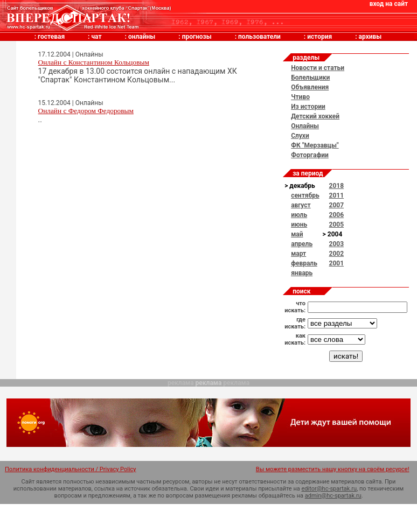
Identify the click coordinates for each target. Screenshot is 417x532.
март (298, 254)
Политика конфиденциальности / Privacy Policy (71, 469)
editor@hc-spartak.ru (329, 489)
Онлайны (305, 126)
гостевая (51, 37)
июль (299, 215)
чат (96, 37)
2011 (337, 195)
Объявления (310, 87)
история (319, 37)
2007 (337, 205)
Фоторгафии (310, 155)
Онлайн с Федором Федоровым (86, 111)
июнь (299, 225)
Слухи (300, 136)
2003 (337, 244)
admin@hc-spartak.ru (333, 496)
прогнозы (197, 37)
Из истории (308, 107)
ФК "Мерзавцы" (315, 145)
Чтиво (300, 97)
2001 (337, 263)
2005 (337, 225)
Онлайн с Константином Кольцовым (94, 62)
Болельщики (310, 78)
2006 (337, 215)
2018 (337, 186)
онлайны (142, 37)
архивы (370, 37)
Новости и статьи (318, 68)
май (297, 234)
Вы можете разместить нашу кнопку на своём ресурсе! (333, 469)
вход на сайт (389, 4)
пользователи (259, 37)
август (301, 205)
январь (302, 273)
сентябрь (305, 195)
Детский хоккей (315, 116)
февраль (304, 263)
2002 (337, 254)
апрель (302, 244)
